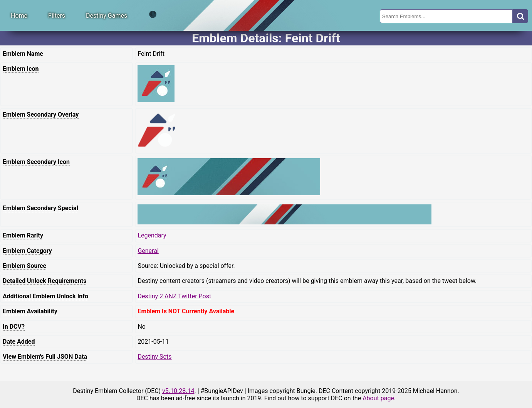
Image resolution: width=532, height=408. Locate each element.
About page (378, 398)
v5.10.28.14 (178, 391)
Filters (57, 16)
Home (19, 16)
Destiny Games (107, 16)
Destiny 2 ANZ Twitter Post (174, 296)
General (148, 251)
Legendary (152, 235)
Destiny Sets (154, 357)
